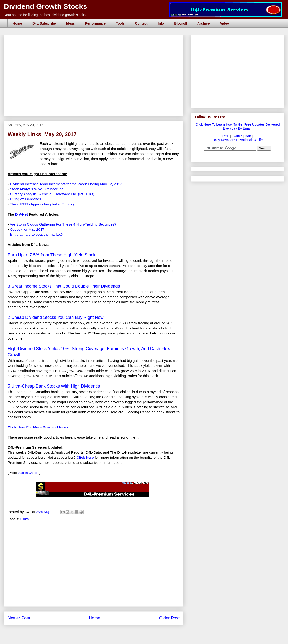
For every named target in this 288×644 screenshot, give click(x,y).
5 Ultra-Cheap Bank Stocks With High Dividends (54, 386)
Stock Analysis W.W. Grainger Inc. (37, 189)
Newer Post (19, 618)
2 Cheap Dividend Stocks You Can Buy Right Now (56, 317)
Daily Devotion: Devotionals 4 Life (237, 140)
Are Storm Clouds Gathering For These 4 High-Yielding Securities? (63, 224)
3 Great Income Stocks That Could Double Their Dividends (64, 286)
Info (161, 23)
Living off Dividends (25, 199)
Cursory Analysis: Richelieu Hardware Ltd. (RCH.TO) (52, 194)
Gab (248, 136)
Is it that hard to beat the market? (36, 234)
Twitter (237, 136)
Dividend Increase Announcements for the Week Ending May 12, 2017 (66, 184)
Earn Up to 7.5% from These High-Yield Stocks (53, 255)
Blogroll (181, 23)
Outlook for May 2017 (27, 229)
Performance (96, 23)
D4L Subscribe (44, 23)
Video (224, 23)
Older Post (169, 618)
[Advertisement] (95, 40)
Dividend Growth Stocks (45, 6)
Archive (203, 23)
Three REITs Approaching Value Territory (42, 204)
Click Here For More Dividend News (38, 427)
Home (17, 23)
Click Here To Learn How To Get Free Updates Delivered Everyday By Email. (237, 126)
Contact (141, 23)
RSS (226, 136)
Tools (120, 23)
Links (25, 519)
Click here (85, 457)
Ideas (71, 23)
